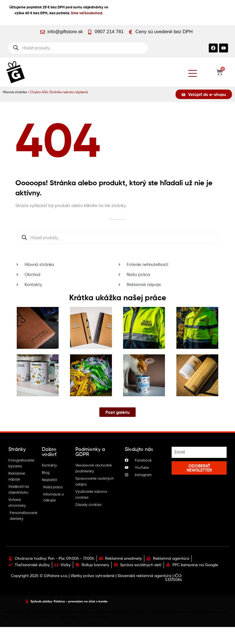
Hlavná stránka (15, 92)
